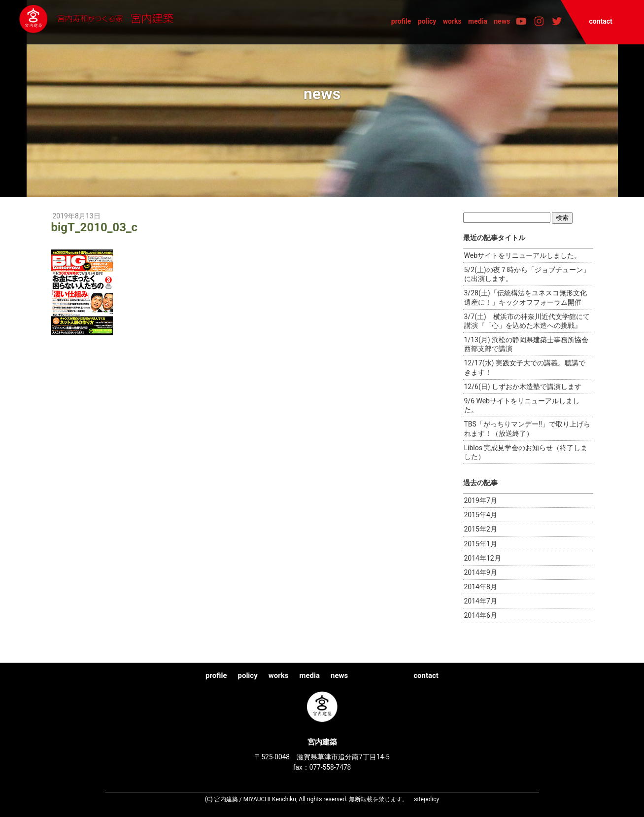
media (478, 21)
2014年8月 (481, 587)
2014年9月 (481, 572)
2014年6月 (481, 615)
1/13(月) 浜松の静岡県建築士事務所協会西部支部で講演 (526, 344)
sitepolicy (426, 799)
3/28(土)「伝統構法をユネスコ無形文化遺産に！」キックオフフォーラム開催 (525, 297)
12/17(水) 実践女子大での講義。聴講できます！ (525, 367)
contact (600, 21)
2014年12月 (483, 558)
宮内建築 (119, 22)
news (502, 21)
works (452, 21)
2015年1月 (481, 544)
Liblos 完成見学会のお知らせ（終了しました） (526, 452)
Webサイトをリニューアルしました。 (523, 255)
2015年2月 (481, 529)
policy (427, 21)
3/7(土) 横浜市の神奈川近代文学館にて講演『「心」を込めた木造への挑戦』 (527, 321)
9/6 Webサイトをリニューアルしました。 (522, 405)
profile (401, 21)
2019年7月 (481, 500)
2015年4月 (481, 515)
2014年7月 (481, 601)
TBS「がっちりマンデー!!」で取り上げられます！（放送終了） (527, 428)
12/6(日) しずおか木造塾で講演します (523, 387)
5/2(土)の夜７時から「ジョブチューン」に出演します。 (527, 274)
